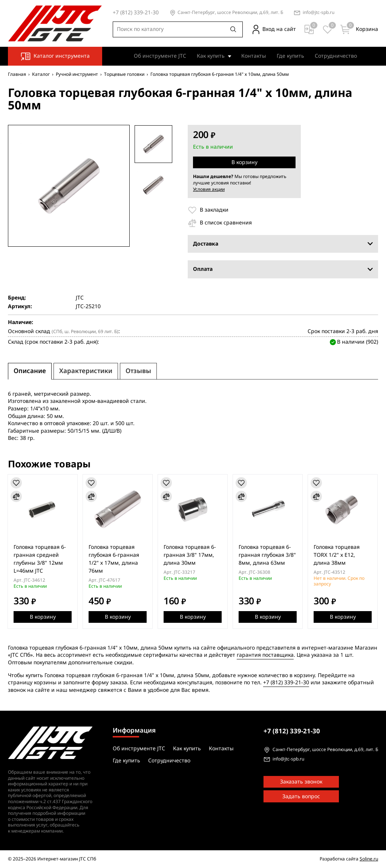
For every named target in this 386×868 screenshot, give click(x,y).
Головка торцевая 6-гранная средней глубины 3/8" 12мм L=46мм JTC (40, 559)
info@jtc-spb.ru (319, 13)
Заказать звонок (301, 782)
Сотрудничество (336, 56)
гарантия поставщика (265, 655)
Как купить (211, 56)
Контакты (254, 56)
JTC (80, 298)
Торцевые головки (124, 74)
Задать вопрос (301, 797)
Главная (17, 74)
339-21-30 (292, 731)
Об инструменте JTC (160, 56)
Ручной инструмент (77, 74)
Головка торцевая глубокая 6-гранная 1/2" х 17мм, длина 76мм (115, 559)
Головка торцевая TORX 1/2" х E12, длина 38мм (339, 555)
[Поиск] (233, 29)
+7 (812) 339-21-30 (286, 683)
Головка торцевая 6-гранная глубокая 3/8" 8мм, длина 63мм (269, 555)
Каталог (41, 74)
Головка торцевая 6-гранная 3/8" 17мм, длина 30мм (191, 555)
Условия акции (209, 189)
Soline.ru (369, 859)
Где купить (290, 56)
